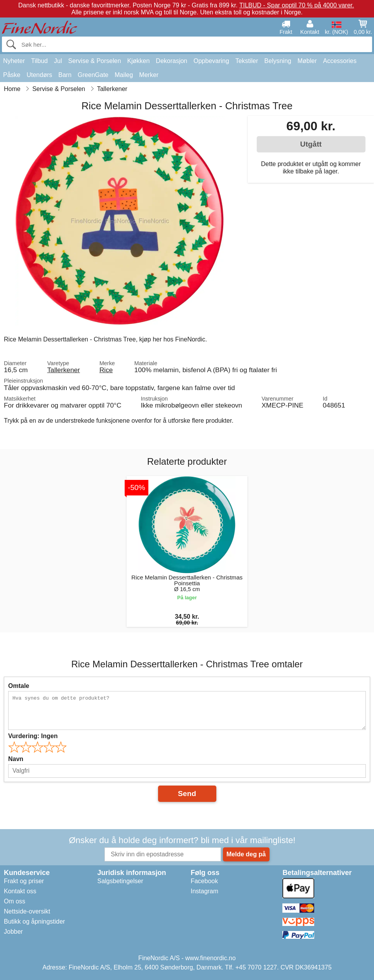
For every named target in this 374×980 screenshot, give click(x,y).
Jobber (13, 932)
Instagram (204, 891)
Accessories (340, 61)
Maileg (124, 75)
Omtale (19, 686)
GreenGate (93, 75)
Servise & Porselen (94, 61)
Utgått (311, 144)
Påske (12, 75)
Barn (65, 75)
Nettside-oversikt (27, 911)
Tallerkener (63, 370)
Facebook (204, 881)
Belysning (278, 61)
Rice (106, 370)
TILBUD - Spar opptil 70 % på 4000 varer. (297, 5)
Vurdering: (33, 736)
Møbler (307, 61)
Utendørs (39, 75)
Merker (149, 75)
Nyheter (14, 61)
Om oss (15, 901)
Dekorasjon (171, 61)
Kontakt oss (20, 891)
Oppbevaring (211, 61)
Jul (58, 61)
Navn (16, 759)
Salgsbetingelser (120, 881)
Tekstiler (247, 61)
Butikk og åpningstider (34, 921)
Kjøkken (139, 61)
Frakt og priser (24, 881)
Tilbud (39, 61)
